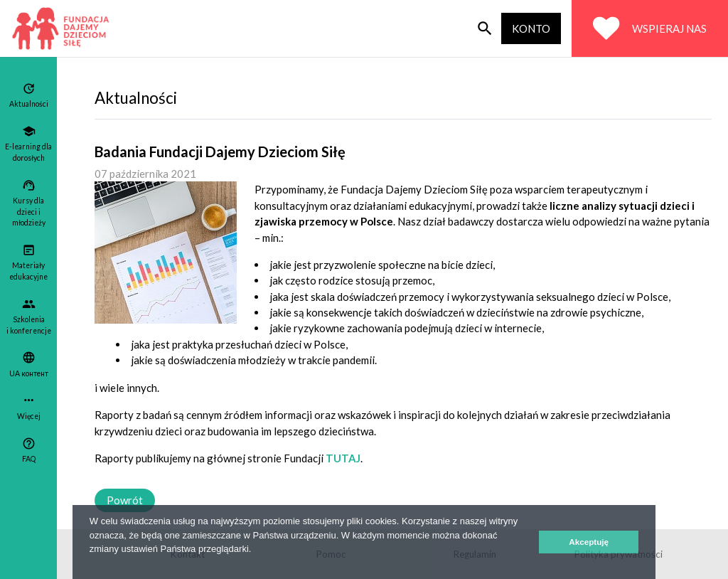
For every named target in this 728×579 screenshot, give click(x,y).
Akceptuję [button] (589, 542)
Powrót (125, 500)
